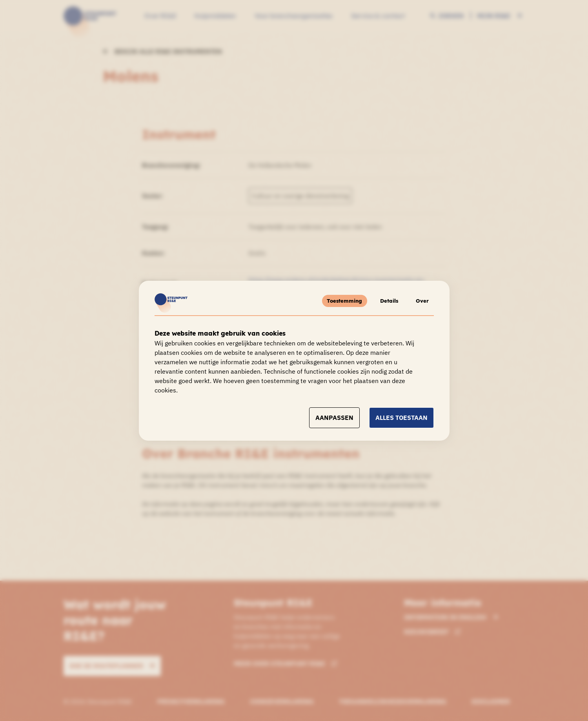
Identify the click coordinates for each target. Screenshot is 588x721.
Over (421, 301)
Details (385, 301)
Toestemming (338, 301)
